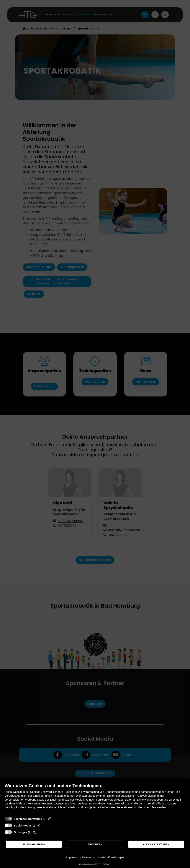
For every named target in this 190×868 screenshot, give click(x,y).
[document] (95, 799)
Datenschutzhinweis (94, 857)
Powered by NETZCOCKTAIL (95, 864)
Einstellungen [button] (116, 857)
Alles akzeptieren (156, 844)
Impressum (73, 857)
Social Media (22, 825)
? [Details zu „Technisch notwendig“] (50, 819)
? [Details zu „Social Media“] (38, 825)
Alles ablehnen (34, 844)
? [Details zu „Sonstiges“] (35, 832)
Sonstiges (21, 832)
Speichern (95, 844)
